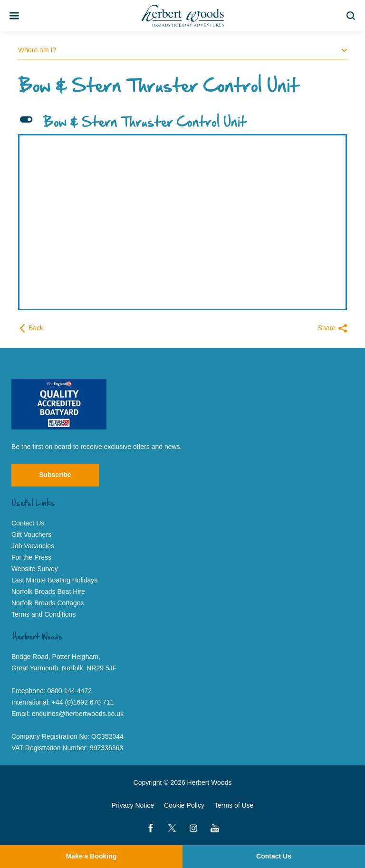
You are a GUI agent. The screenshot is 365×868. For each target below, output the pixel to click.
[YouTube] (215, 828)
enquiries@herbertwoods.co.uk (78, 714)
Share (332, 328)
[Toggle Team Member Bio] (14, 16)
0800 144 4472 (70, 691)
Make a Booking (91, 856)
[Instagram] (193, 828)
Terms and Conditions (43, 614)
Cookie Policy (184, 805)
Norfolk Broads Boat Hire (48, 591)
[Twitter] (172, 828)
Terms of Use (234, 805)
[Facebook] (151, 828)
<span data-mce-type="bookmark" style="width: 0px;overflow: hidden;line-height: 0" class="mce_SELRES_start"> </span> (179, 215)
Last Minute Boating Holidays (54, 580)
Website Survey (35, 569)
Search (352, 16)
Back (31, 328)
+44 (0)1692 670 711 (83, 702)
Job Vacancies (33, 546)
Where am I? (182, 50)
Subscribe (55, 475)
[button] (182, 123)
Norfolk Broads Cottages (48, 603)
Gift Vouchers (31, 534)
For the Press (31, 557)
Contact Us (274, 856)
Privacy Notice (133, 805)
